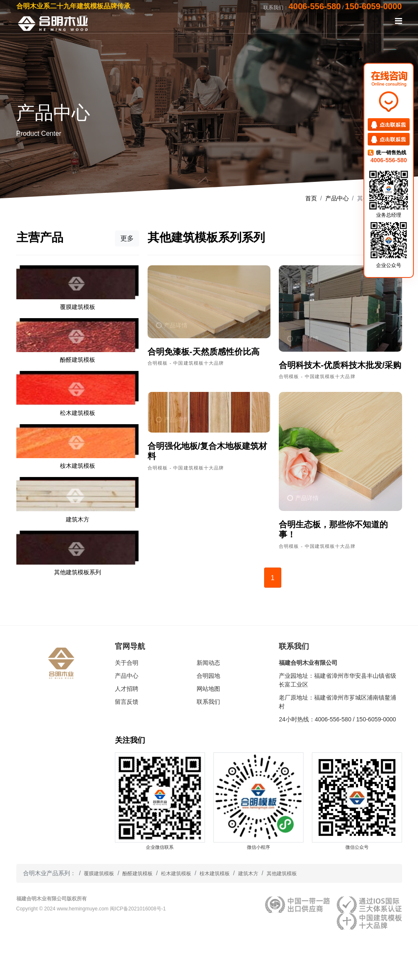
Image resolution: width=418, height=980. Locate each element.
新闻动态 (208, 663)
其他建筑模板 (282, 874)
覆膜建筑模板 (99, 874)
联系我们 (208, 702)
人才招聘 (127, 689)
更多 (127, 238)
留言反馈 (127, 702)
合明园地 (208, 676)
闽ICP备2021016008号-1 (138, 909)
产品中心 (337, 198)
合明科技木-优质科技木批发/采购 (340, 365)
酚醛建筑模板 (138, 874)
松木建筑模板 (176, 874)
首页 (311, 198)
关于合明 (127, 663)
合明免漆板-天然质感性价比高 (204, 352)
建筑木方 (248, 874)
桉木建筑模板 (215, 874)
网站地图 (208, 689)
